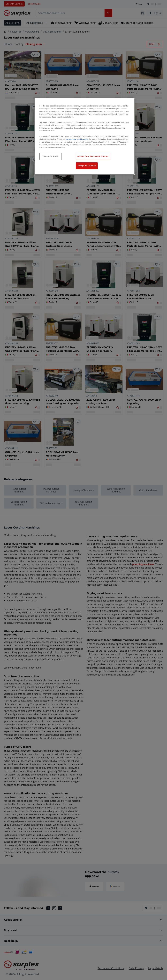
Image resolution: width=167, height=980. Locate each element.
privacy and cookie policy (77, 139)
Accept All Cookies (87, 166)
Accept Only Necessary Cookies (93, 156)
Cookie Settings (50, 156)
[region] (85, 136)
